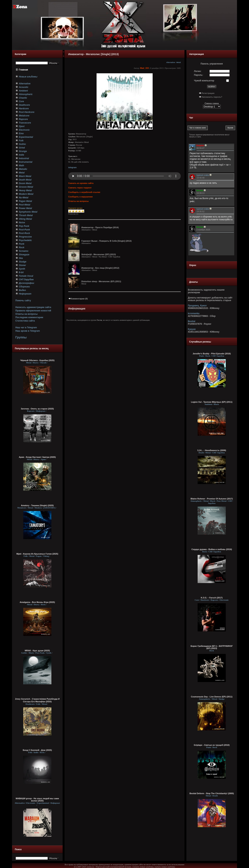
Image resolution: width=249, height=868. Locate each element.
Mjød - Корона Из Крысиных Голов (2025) (37, 554)
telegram (72, 167)
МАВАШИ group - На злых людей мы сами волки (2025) (37, 800)
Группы (21, 337)
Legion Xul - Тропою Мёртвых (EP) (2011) (212, 402)
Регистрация (208, 93)
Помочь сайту (23, 301)
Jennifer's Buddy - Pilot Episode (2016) (212, 354)
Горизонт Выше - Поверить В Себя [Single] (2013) (106, 241)
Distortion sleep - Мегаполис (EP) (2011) (101, 281)
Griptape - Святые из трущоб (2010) (212, 745)
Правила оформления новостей (33, 311)
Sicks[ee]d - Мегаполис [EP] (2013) (99, 254)
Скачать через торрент (80, 188)
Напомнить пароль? (212, 97)
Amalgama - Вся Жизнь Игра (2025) (37, 602)
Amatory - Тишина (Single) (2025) (37, 505)
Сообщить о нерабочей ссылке (84, 192)
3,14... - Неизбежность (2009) (212, 450)
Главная (24, 70)
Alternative (171, 62)
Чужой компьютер (204, 81)
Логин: (198, 71)
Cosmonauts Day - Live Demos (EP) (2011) (212, 697)
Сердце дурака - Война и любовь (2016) (212, 549)
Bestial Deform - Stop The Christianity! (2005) (212, 793)
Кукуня (192, 329)
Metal (179, 62)
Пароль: (199, 75)
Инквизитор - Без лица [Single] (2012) (100, 268)
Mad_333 (144, 68)
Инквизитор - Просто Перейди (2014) (100, 227)
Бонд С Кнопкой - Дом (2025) (37, 750)
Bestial (192, 321)
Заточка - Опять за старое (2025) (37, 409)
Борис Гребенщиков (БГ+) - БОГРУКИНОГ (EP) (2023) (212, 647)
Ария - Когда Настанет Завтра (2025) (37, 457)
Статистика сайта (25, 321)
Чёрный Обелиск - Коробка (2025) (37, 360)
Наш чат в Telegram (26, 328)
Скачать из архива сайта (81, 183)
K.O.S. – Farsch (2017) (212, 598)
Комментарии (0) (78, 299)
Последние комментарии (29, 317)
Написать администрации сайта (33, 307)
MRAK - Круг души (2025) (37, 651)
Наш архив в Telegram (28, 331)
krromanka (194, 313)
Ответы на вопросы (27, 314)
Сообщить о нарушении (80, 197)
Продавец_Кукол (197, 306)
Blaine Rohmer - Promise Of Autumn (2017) (212, 499)
